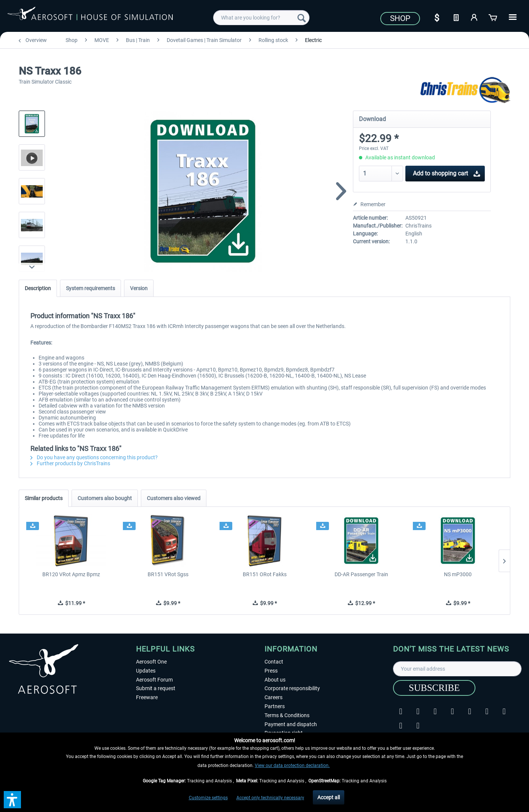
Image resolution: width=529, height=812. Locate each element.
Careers (273, 697)
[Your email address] (457, 669)
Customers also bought (105, 498)
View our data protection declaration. (292, 766)
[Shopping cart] (493, 17)
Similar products (44, 498)
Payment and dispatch (291, 724)
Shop (400, 18)
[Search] (302, 18)
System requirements (90, 288)
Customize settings (208, 798)
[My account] (475, 17)
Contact (274, 662)
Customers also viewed (174, 498)
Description (38, 288)
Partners (275, 706)
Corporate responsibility (292, 688)
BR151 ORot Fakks (265, 574)
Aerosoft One (151, 662)
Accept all (329, 797)
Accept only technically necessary (270, 798)
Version (139, 288)
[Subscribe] (434, 688)
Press (271, 671)
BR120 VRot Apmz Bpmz (71, 574)
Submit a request (156, 688)
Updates (146, 671)
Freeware (147, 697)
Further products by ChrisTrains (70, 463)
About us (275, 680)
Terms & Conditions (287, 715)
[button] (12, 800)
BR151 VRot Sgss (168, 574)
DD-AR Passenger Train (361, 574)
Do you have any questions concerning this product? (94, 457)
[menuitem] (261, 18)
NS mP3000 (458, 574)
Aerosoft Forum (154, 680)
